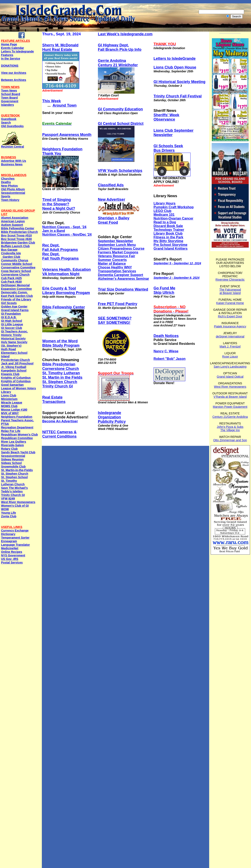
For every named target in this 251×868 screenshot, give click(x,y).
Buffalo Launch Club (15, 246)
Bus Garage (9, 250)
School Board (11, 94)
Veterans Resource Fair (117, 256)
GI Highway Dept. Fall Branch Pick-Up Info (120, 47)
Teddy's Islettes (12, 491)
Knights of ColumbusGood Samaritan (16, 383)
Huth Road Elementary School (14, 351)
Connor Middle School (17, 264)
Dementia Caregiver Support (120, 275)
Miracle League (12, 403)
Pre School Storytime (170, 245)
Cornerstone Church (15, 275)
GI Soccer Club (12, 328)
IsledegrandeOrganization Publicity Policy (112, 417)
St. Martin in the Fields (62, 377)
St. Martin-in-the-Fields (17, 470)
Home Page (9, 44)
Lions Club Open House (175, 67)
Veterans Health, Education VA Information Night (67, 272)
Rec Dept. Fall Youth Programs (60, 256)
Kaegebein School (14, 371)
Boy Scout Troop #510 (16, 235)
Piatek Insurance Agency (230, 326)
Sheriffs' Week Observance (166, 117)
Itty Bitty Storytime (168, 241)
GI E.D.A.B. (9, 317)
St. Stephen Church (15, 474)
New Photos (9, 186)
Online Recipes (12, 552)
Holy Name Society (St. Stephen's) (14, 344)
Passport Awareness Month (67, 135)
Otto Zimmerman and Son (230, 440)
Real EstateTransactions (54, 399)
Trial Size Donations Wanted (123, 289)
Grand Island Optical (230, 377)
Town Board (9, 98)
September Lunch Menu (117, 245)
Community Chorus (15, 260)
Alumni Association (15, 218)
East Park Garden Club (17, 296)
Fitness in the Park (168, 237)
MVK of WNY (10, 413)
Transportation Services (117, 271)
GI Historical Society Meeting (179, 82)
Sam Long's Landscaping (230, 367)
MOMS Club (9, 406)
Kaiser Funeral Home (230, 303)
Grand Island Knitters (171, 249)
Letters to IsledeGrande (175, 59)
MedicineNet (10, 548)
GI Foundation (11, 314)
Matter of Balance (112, 264)
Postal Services (12, 562)
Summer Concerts (112, 260)
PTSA (5, 424)
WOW (5, 509)
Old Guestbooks (12, 126)
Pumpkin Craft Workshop (174, 207)
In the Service (11, 59)
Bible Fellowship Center (18, 228)
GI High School (12, 321)
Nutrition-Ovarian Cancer (173, 218)
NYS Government (13, 555)
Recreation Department (17, 427)
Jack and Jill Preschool (17, 363)
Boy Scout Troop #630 (16, 239)
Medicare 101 (164, 215)
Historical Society (13, 339)
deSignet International (230, 336)
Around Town (65, 105)
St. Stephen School (14, 477)
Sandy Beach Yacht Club (18, 452)
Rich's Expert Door (230, 316)
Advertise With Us (14, 161)
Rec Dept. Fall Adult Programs (60, 247)
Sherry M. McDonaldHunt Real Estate (60, 47)
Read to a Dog (165, 222)
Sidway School (11, 463)
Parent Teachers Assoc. (17, 420)
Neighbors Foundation (17, 417)
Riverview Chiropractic (230, 280)
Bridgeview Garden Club (18, 243)
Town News (9, 91)
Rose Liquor (230, 357)
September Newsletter (115, 241)
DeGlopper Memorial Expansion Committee (16, 287)
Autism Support (12, 225)
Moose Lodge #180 (14, 410)
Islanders (7, 105)
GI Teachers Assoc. (14, 331)
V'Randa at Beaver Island (230, 397)
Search (6, 123)
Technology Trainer (169, 230)
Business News (12, 164)
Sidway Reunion (12, 459)
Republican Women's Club (19, 435)
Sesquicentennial (13, 193)
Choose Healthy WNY (115, 267)
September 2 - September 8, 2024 (176, 278)
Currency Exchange (15, 531)
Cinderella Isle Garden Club (11, 255)
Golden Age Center (14, 307)
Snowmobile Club (13, 467)
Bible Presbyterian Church (19, 232)
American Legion (13, 221)
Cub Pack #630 (11, 282)
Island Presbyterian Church (15, 358)
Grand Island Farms (15, 310)
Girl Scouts (9, 303)
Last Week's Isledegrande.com (125, 34)
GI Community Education (120, 109)
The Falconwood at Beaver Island (230, 291)
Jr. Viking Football (14, 367)
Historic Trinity (11, 335)
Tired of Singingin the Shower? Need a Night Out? (59, 204)
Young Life (8, 513)
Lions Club (9, 395)
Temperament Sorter (15, 538)
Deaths (6, 182)
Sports (6, 196)
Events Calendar (13, 48)
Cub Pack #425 (11, 278)
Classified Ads (111, 185)
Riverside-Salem (12, 445)
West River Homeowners (18, 502)
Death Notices (166, 336)
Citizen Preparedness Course (121, 249)
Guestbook (9, 119)
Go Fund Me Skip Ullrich (164, 290)
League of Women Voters (19, 388)
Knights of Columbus (16, 378)
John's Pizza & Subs (230, 427)
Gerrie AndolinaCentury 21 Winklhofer (118, 63)
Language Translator (15, 545)
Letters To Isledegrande (17, 51)
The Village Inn (230, 430)
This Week (52, 101)
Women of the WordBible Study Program (61, 343)
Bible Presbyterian (59, 364)
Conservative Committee (18, 267)
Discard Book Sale (168, 226)
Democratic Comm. (14, 292)
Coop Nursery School (16, 271)
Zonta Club (9, 516)
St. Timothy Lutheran (61, 373)
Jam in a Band (54, 231)
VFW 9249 (8, 499)
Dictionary (8, 534)
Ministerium (9, 399)
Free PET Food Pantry (118, 304)
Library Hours (165, 203)
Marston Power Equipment (230, 407)
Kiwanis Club (10, 374)
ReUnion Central (13, 145)
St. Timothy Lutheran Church (13, 483)
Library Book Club (168, 233)
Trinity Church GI (13, 495)
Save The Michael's (14, 488)
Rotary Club (9, 449)
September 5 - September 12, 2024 (177, 263)
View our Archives (14, 73)
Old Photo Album (13, 189)
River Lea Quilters (14, 442)
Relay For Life (11, 431)
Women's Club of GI (15, 506)
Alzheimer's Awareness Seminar (124, 279)
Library (6, 392)
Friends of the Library (16, 299)
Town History (10, 200)
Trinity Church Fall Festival (178, 96)
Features (7, 55)
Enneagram (9, 541)
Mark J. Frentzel (230, 346)
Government (10, 101)
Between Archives (14, 80)
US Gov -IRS (10, 559)
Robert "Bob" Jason (170, 359)
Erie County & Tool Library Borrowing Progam (66, 291)
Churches (8, 179)
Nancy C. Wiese (166, 351)
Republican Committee (17, 438)
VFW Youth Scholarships (120, 171)
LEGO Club (162, 211)
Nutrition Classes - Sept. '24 (64, 227)
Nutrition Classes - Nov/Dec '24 (67, 235)
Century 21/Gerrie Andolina (230, 417)
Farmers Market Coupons (118, 252)
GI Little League (12, 324)
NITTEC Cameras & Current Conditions (59, 434)
